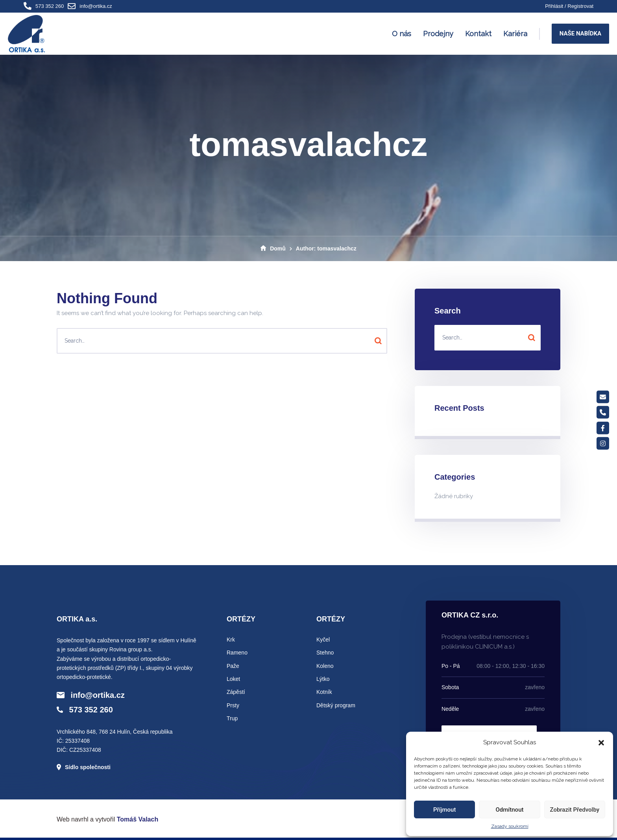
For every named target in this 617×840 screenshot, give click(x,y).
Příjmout (444, 810)
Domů (273, 248)
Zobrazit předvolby (575, 810)
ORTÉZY (241, 619)
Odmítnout (510, 810)
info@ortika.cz (96, 6)
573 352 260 (50, 6)
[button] (601, 743)
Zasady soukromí (510, 826)
